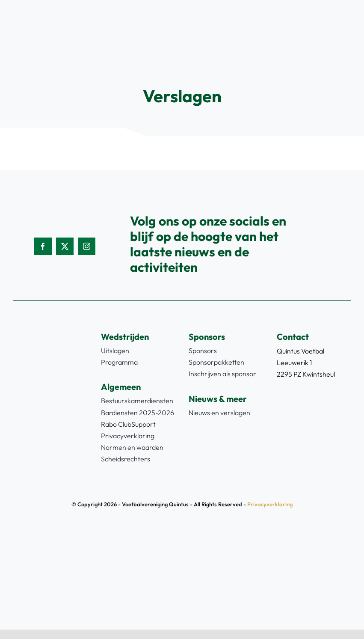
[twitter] (65, 246)
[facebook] (43, 246)
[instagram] (87, 246)
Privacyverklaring (270, 504)
